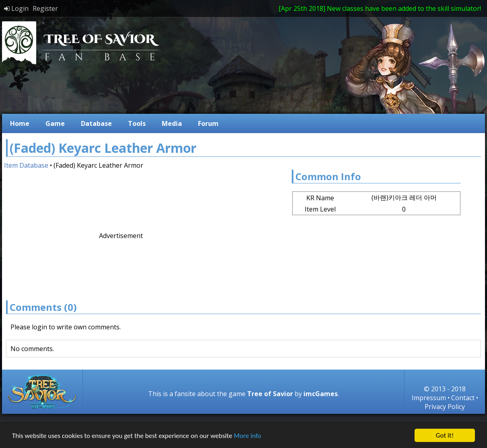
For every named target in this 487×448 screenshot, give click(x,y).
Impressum (429, 398)
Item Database (26, 165)
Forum (208, 123)
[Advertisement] (125, 265)
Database (96, 123)
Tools (137, 123)
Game (55, 123)
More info (248, 436)
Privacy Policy (445, 407)
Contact (463, 398)
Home (20, 123)
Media (172, 123)
